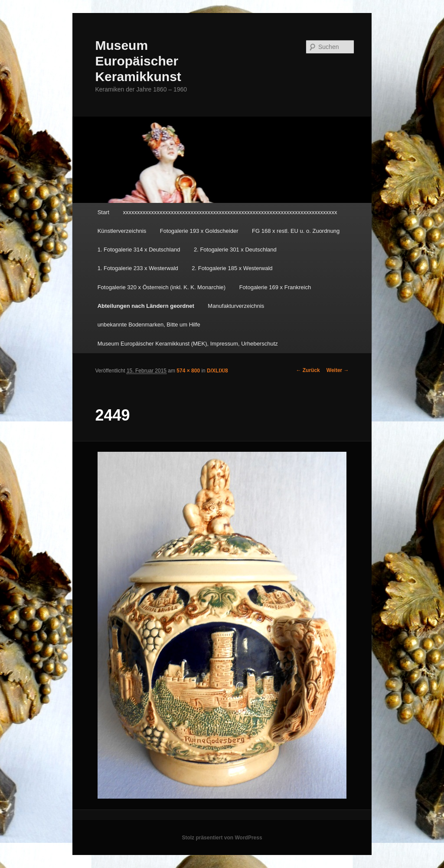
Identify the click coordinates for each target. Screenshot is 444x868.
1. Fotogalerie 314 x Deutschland (139, 250)
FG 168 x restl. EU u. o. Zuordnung (296, 231)
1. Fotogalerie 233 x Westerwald (138, 268)
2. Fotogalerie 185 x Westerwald (232, 268)
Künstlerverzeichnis (122, 231)
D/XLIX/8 (217, 371)
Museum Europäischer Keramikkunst (138, 61)
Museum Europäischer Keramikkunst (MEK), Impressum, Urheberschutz (188, 344)
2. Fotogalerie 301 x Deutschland (235, 250)
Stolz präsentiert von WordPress (222, 838)
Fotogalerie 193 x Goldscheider (199, 231)
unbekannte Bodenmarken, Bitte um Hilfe (149, 325)
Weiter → (338, 370)
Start (103, 212)
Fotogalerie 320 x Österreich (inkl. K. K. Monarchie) (162, 287)
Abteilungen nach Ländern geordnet (146, 306)
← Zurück (308, 370)
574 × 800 (188, 371)
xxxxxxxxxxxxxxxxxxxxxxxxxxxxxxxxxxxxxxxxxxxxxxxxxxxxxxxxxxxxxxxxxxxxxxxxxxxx (230, 212)
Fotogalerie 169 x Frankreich (275, 287)
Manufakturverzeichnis (236, 306)
